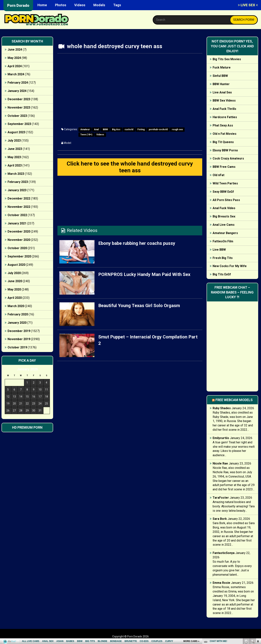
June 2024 (15, 50)
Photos (61, 5)
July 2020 (14, 273)
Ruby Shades (222, 408)
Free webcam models (234, 400)
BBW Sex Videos (224, 101)
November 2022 (19, 207)
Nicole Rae (220, 463)
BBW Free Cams (224, 167)
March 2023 (16, 174)
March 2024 (16, 74)
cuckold (129, 129)
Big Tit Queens (223, 142)
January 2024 (17, 91)
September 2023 (19, 124)
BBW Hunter (221, 84)
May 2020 (14, 289)
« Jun (7, 417)
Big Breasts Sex (224, 216)
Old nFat (218, 175)
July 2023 (14, 141)
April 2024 (15, 66)
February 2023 (18, 182)
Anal (96, 129)
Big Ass (116, 129)
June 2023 (15, 149)
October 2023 (17, 116)
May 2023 (14, 157)
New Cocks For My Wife (230, 266)
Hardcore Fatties (225, 117)
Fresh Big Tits (223, 258)
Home (42, 5)
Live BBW (219, 250)
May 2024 (14, 58)
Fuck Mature (222, 67)
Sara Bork (220, 519)
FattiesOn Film (223, 241)
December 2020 (19, 231)
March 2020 (16, 306)
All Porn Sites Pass (226, 200)
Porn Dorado (18, 5)
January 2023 (17, 190)
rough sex (177, 129)
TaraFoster (221, 498)
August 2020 (16, 265)
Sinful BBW (220, 76)
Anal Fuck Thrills (224, 109)
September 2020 (19, 256)
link (258, 585)
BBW (105, 129)
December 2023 (19, 99)
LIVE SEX (248, 5)
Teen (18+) (86, 135)
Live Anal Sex (222, 92)
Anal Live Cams (224, 225)
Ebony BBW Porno (225, 150)
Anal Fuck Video (224, 208)
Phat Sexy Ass (223, 125)
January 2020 (17, 323)
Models (99, 5)
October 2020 (17, 248)
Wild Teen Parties (225, 183)
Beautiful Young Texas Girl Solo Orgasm (139, 306)
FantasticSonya (224, 553)
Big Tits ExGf (222, 274)
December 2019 (19, 331)
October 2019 (17, 347)
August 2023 (16, 132)
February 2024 (18, 83)
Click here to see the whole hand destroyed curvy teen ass (130, 167)
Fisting (141, 129)
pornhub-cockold (158, 129)
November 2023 (19, 107)
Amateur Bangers (225, 233)
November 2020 (19, 240)
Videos (80, 5)
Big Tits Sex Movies (227, 59)
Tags (117, 5)
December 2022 (19, 198)
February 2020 (18, 314)
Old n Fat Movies (225, 134)
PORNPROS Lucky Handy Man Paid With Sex (144, 274)
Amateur (85, 129)
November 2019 (19, 339)
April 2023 (15, 165)
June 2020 (15, 281)
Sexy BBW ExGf (223, 192)
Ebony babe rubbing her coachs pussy (137, 243)
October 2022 (17, 215)
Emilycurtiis (221, 438)
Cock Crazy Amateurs (228, 158)
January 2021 (17, 223)
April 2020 (15, 298)
